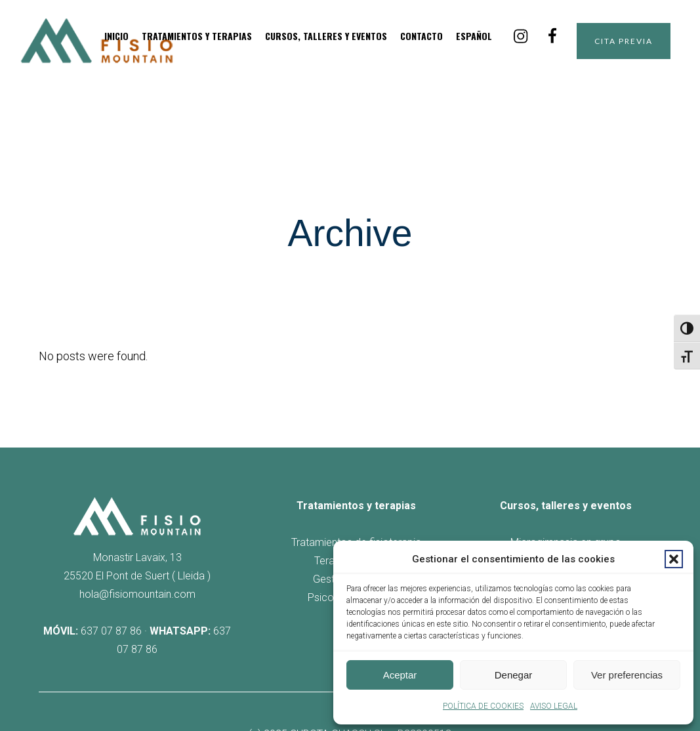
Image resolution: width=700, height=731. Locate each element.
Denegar (514, 675)
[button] (674, 559)
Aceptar (400, 675)
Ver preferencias (627, 675)
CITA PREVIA (612, 41)
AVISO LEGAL (554, 706)
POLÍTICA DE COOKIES (483, 706)
